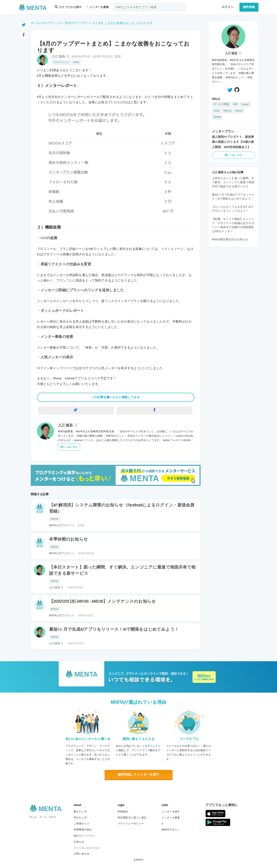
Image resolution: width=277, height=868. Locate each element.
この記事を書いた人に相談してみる (115, 397)
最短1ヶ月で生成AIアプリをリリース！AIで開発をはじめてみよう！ (114, 629)
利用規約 (123, 812)
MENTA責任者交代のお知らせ (230, 239)
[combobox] (150, 7)
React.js (227, 111)
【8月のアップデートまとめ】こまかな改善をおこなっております (108, 23)
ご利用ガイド (82, 824)
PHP (235, 104)
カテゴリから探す (68, 7)
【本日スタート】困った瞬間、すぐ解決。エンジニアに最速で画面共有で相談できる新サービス (122, 570)
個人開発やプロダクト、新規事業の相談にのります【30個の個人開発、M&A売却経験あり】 (233, 142)
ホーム (35, 23)
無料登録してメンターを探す (139, 775)
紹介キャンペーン (84, 836)
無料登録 (249, 7)
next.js (239, 111)
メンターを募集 (98, 7)
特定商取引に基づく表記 (132, 818)
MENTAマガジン (170, 830)
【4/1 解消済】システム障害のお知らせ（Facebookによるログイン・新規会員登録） (122, 508)
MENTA (140, 860)
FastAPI (217, 117)
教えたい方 (80, 812)
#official (55, 519)
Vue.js (217, 111)
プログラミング (51, 23)
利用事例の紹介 (83, 830)
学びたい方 (80, 818)
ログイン (228, 7)
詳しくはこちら (69, 447)
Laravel (245, 104)
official (76, 62)
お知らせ (79, 842)
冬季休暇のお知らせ (69, 539)
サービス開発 (222, 104)
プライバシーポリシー (131, 824)
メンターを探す (171, 812)
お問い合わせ (82, 854)
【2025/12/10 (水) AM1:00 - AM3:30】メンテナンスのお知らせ (102, 602)
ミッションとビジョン (87, 848)
